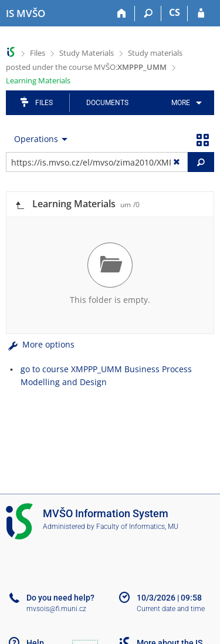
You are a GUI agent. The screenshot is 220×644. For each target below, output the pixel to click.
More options (40, 344)
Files (38, 53)
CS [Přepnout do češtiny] (175, 12)
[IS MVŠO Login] (201, 14)
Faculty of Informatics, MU (137, 527)
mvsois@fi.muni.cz (56, 609)
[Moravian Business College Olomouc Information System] (26, 14)
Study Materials (87, 53)
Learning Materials (38, 80)
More (181, 103)
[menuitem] (185, 103)
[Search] (148, 14)
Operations (36, 139)
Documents (107, 103)
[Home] (122, 14)
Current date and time (171, 609)
